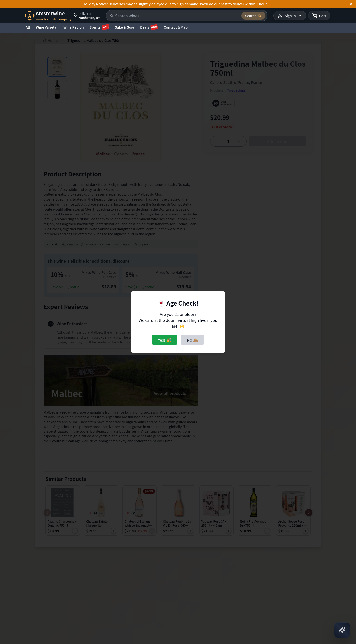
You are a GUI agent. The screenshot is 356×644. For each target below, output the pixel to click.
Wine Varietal (47, 27)
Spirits (99, 27)
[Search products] (176, 16)
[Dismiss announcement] (351, 4)
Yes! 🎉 (165, 340)
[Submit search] (253, 16)
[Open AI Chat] (342, 630)
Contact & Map (176, 27)
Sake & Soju (125, 27)
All (28, 27)
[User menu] (290, 16)
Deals (149, 27)
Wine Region (74, 27)
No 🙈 (192, 340)
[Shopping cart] (319, 16)
